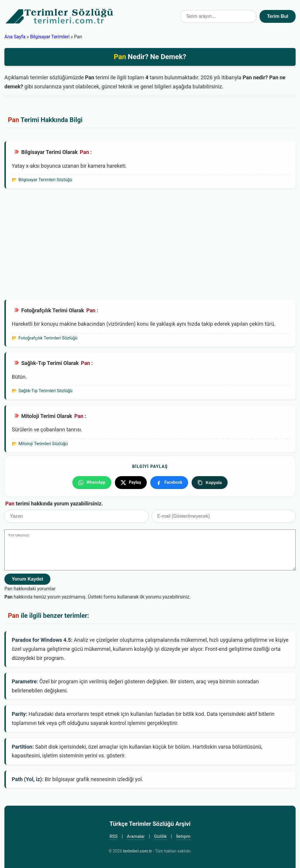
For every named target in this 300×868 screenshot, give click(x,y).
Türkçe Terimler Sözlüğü (60, 16)
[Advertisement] (150, 244)
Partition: (23, 747)
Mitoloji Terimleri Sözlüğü (43, 444)
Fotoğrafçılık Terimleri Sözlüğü (48, 338)
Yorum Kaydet (27, 579)
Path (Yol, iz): (28, 779)
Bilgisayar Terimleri (50, 37)
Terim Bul (278, 16)
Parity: (19, 714)
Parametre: (25, 681)
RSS (114, 836)
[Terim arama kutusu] (218, 16)
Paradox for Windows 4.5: (42, 640)
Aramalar (136, 836)
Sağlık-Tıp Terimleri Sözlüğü (46, 391)
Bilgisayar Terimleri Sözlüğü (45, 180)
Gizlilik (161, 836)
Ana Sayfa (15, 37)
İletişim (183, 836)
